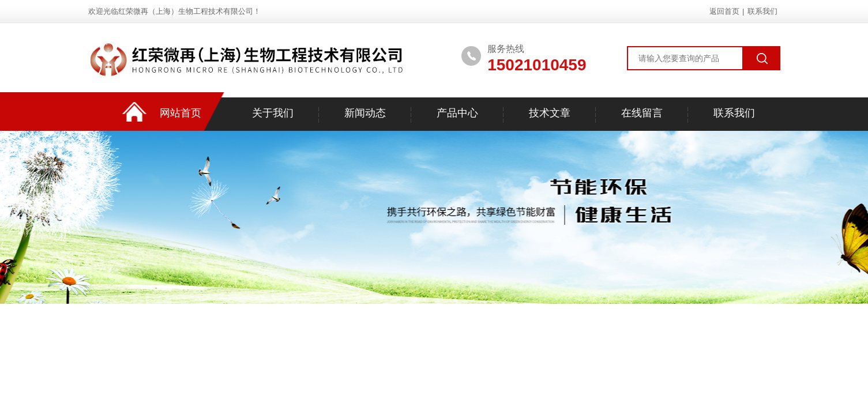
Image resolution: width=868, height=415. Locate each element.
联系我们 (762, 11)
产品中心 (457, 113)
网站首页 (181, 113)
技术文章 (550, 113)
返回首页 (724, 11)
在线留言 (642, 113)
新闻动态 (365, 113)
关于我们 (273, 113)
